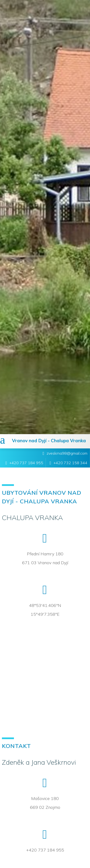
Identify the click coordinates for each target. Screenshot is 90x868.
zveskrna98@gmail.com (67, 453)
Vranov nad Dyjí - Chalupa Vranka (49, 441)
